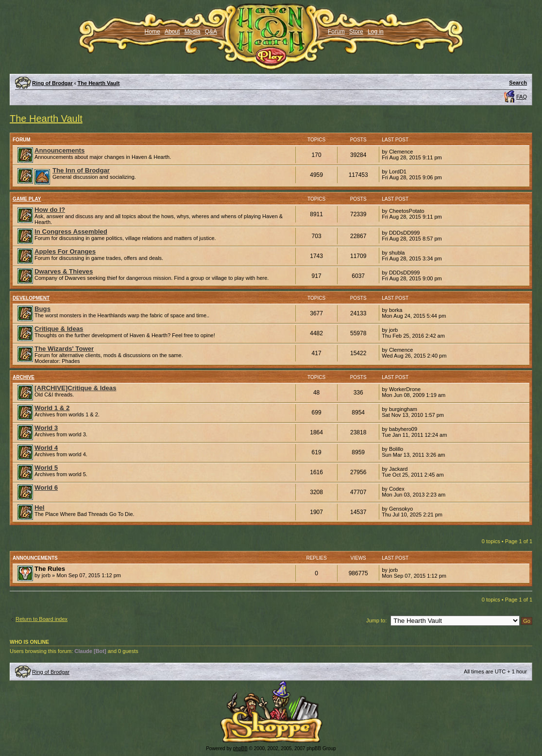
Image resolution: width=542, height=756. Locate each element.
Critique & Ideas (59, 329)
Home (152, 32)
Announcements (59, 150)
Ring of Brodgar (52, 83)
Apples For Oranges (65, 251)
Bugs (42, 309)
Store (356, 32)
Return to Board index (42, 619)
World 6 (46, 488)
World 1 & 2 (52, 408)
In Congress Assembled (71, 232)
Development (31, 298)
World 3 (46, 428)
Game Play (27, 199)
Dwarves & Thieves (64, 271)
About (172, 32)
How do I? (50, 210)
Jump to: (376, 620)
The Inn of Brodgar (81, 170)
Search (518, 83)
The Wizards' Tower (64, 349)
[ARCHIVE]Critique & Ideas (76, 388)
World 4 (46, 448)
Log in (376, 32)
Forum (336, 32)
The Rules (50, 569)
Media (193, 32)
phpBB (240, 748)
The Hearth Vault (99, 83)
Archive (24, 377)
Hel (40, 507)
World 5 (46, 468)
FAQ (522, 97)
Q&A (211, 32)
